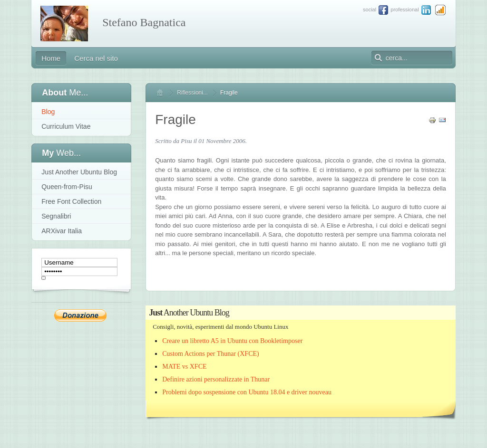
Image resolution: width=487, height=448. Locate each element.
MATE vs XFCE (184, 367)
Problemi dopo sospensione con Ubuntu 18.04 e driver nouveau (247, 392)
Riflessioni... (192, 93)
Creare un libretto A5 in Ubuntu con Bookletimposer (232, 341)
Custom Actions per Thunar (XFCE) (211, 354)
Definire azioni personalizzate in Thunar (216, 379)
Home (164, 93)
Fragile (175, 119)
